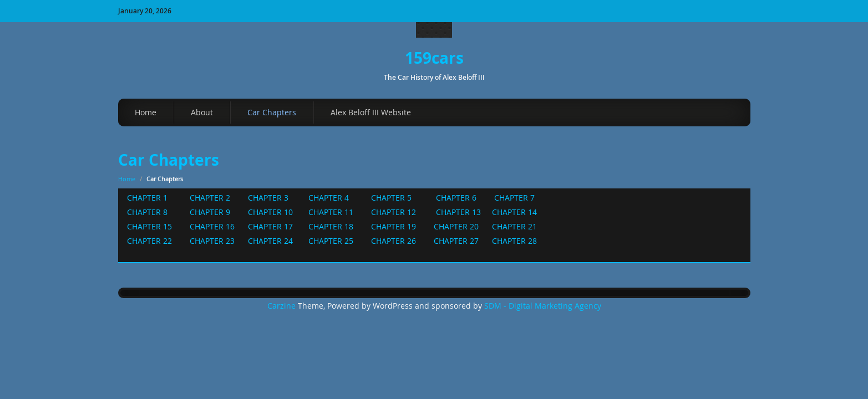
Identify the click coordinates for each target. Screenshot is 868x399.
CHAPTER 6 (456, 198)
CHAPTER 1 (147, 198)
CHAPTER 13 (460, 212)
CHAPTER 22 (153, 241)
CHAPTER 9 (211, 212)
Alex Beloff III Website (371, 112)
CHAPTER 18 (329, 226)
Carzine (283, 306)
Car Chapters (272, 112)
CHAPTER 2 (212, 198)
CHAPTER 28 (514, 241)
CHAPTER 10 (270, 212)
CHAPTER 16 (212, 226)
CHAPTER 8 (148, 212)
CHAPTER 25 (332, 241)
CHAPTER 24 (271, 241)
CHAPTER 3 (268, 198)
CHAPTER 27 (457, 241)
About (202, 112)
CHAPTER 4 (328, 198)
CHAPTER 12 (396, 212)
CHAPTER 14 (514, 212)
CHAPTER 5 (392, 198)
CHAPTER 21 (512, 226)
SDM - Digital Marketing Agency (543, 306)
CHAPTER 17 (271, 226)
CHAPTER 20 (458, 226)
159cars (434, 58)
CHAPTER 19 (394, 226)
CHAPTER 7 (513, 198)
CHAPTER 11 (333, 212)
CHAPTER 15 (151, 226)
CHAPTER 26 (392, 241)
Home (146, 112)
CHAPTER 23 (211, 241)
